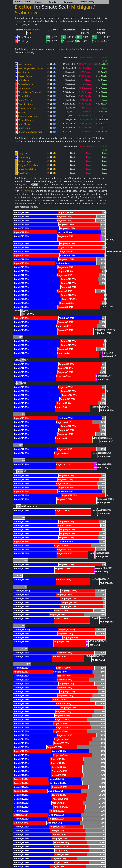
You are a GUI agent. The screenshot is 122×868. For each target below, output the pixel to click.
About (28, 2)
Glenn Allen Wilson (27, 116)
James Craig (24, 128)
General (37, 30)
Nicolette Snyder (26, 104)
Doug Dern (23, 153)
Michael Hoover (26, 96)
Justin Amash (25, 88)
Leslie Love (23, 80)
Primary (27, 30)
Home (18, 2)
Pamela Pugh (25, 157)
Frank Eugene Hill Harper (31, 68)
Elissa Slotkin (24, 64)
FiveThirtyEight (27, 191)
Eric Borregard (25, 161)
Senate (53, 2)
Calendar (69, 2)
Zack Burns (24, 72)
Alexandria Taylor (27, 108)
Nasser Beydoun (26, 76)
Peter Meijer (24, 124)
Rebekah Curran (26, 84)
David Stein (24, 173)
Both (29, 33)
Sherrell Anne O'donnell (30, 92)
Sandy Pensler (25, 100)
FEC (93, 138)
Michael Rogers (26, 120)
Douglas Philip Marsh (29, 165)
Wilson (21, 112)
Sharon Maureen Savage (30, 132)
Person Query (87, 2)
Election (24, 7)
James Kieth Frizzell (28, 169)
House (38, 2)
